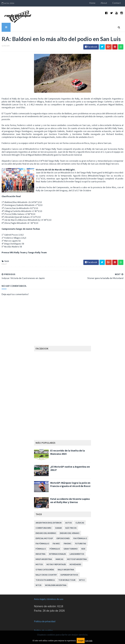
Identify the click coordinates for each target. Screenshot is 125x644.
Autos (69, 523)
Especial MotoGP (44, 538)
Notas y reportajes (56, 564)
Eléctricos (71, 528)
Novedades (75, 564)
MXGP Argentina (44, 559)
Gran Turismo (71, 549)
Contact (117, 3)
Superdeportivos (69, 575)
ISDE (83, 549)
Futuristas (81, 544)
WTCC (82, 580)
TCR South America (45, 580)
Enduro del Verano (70, 533)
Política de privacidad (45, 621)
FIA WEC (56, 544)
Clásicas (80, 523)
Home (92, 3)
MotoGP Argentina (77, 559)
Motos (39, 564)
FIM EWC (68, 544)
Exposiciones (63, 538)
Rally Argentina (66, 570)
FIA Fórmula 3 (42, 544)
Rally (4, 264)
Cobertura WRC (44, 528)
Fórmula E (55, 549)
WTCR (38, 585)
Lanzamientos (77, 554)
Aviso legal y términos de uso (49, 599)
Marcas (59, 559)
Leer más (89, 641)
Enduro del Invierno (46, 533)
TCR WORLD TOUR (67, 580)
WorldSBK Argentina (56, 585)
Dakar (59, 528)
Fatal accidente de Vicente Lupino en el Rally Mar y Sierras (70, 500)
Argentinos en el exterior (49, 523)
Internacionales (58, 554)
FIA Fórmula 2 (80, 538)
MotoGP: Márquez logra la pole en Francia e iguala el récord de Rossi (70, 484)
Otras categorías (45, 570)
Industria (41, 554)
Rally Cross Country (46, 575)
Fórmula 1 (41, 549)
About (104, 3)
